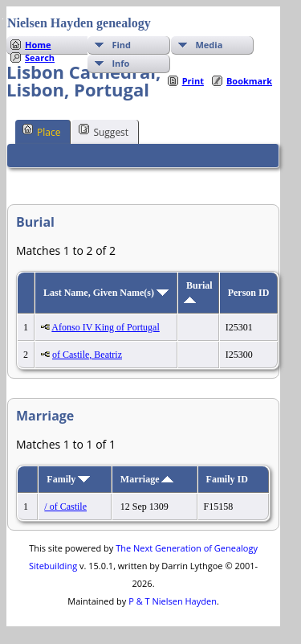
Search (40, 57)
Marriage (147, 479)
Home (38, 45)
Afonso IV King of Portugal (105, 327)
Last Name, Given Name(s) (106, 293)
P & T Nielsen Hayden (173, 601)
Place (41, 131)
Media (209, 45)
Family (68, 479)
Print (193, 81)
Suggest (104, 131)
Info (120, 63)
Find (121, 45)
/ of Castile (65, 507)
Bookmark (249, 81)
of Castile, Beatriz (87, 355)
